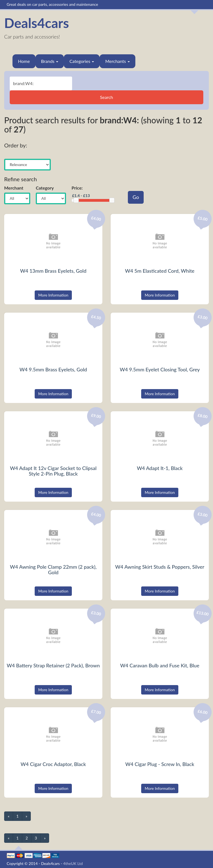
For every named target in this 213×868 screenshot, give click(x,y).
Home (24, 61)
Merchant (14, 188)
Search (106, 97)
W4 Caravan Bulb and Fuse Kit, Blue (160, 665)
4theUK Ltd (73, 863)
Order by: (16, 145)
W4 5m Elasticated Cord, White (160, 271)
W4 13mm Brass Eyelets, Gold (53, 271)
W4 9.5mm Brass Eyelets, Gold (53, 369)
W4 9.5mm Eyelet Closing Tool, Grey (160, 369)
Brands (50, 61)
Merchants (117, 61)
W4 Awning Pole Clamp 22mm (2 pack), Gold (53, 570)
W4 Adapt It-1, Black (160, 468)
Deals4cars (36, 23)
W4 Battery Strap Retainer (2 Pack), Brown (53, 665)
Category (45, 188)
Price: (77, 188)
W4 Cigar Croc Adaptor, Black (53, 764)
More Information (53, 295)
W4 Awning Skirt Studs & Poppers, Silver (160, 567)
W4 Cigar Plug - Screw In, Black (160, 764)
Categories (82, 61)
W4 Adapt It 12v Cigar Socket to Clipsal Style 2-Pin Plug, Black (53, 471)
